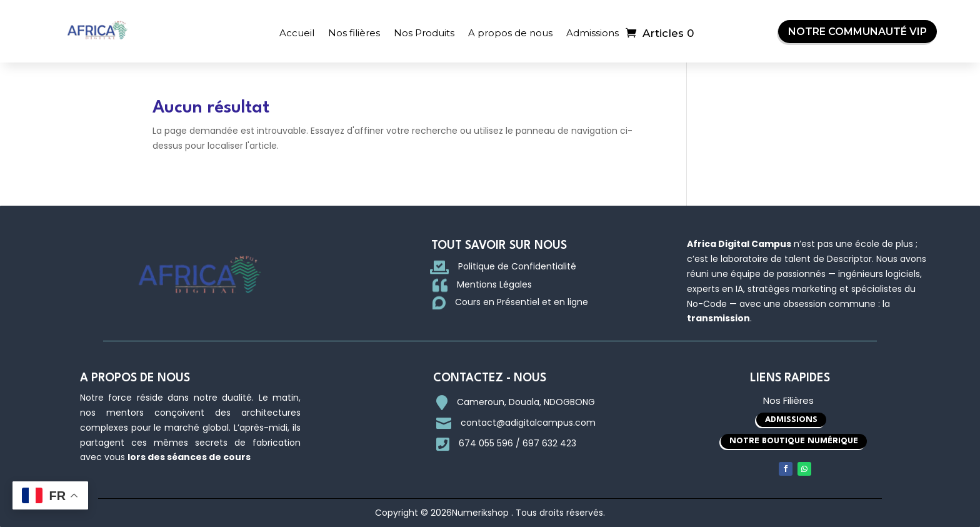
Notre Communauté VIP (857, 32)
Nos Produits (424, 33)
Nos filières (354, 33)
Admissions (592, 33)
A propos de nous (510, 33)
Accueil (297, 33)
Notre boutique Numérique (794, 441)
